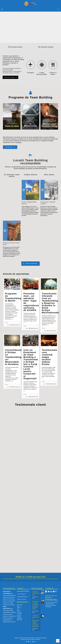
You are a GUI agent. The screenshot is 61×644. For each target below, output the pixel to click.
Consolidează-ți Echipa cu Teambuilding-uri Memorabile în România (14, 357)
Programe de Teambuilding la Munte (13, 297)
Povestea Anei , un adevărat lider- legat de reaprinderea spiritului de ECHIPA (31, 302)
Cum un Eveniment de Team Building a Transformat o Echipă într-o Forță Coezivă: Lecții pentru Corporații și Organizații (31, 364)
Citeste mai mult (16, 325)
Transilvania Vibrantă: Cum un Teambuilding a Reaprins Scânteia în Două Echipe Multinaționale (50, 303)
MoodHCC (38, 639)
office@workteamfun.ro (23, 597)
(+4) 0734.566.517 (21, 594)
